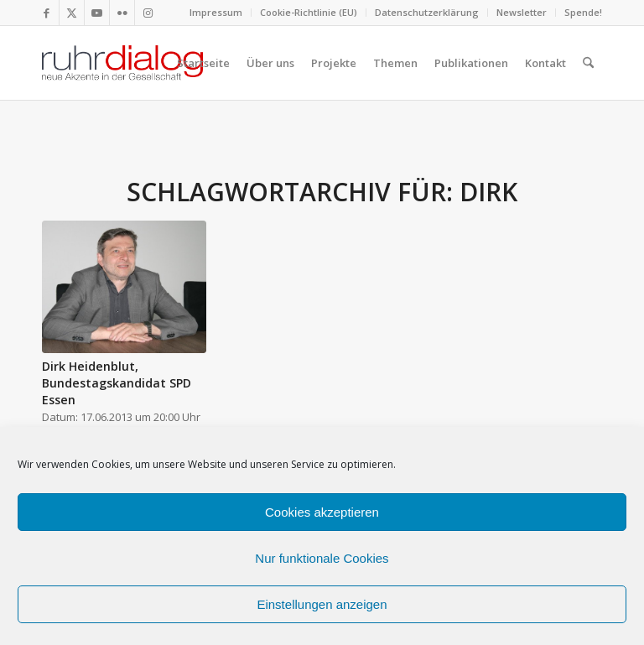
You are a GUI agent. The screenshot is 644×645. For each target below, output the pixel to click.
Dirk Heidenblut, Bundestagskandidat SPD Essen (117, 383)
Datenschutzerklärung (427, 12)
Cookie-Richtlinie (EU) (309, 12)
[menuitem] (216, 13)
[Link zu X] (72, 13)
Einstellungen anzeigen (322, 604)
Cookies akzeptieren (322, 512)
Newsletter (522, 12)
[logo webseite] (122, 63)
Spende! (583, 12)
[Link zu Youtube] (97, 13)
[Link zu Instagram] (148, 13)
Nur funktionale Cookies (322, 558)
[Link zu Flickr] (122, 13)
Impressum (216, 12)
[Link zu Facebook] (47, 13)
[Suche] (588, 63)
